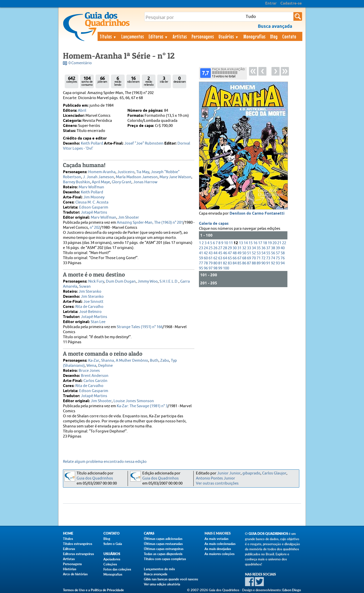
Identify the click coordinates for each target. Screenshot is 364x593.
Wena (91, 366)
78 (206, 263)
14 (246, 243)
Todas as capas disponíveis (163, 554)
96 (206, 268)
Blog (274, 36)
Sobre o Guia (113, 544)
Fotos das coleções (117, 569)
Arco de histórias (75, 574)
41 (201, 253)
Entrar (271, 4)
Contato (289, 36)
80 (215, 263)
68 (244, 258)
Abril (82, 111)
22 (284, 243)
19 (270, 243)
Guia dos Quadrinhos (95, 478)
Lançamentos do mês (159, 569)
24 (206, 248)
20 (275, 243)
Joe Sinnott (93, 302)
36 (263, 248)
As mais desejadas (218, 549)
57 (278, 253)
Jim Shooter (129, 218)
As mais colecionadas (220, 544)
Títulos (108, 36)
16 (255, 243)
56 (273, 253)
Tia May (143, 172)
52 (254, 253)
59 (201, 258)
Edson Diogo (292, 590)
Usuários (229, 36)
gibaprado (251, 473)
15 (251, 243)
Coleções (110, 564)
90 (263, 263)
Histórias (70, 569)
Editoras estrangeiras (78, 554)
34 (254, 248)
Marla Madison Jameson (137, 177)
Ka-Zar (94, 361)
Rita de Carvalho (89, 307)
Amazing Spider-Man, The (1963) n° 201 (150, 223)
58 (283, 253)
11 (231, 243)
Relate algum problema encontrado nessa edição (105, 462)
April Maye (101, 182)
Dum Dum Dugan (121, 281)
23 (201, 248)
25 (211, 248)
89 (259, 263)
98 (215, 268)
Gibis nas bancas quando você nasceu (171, 579)
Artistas (180, 36)
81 (220, 263)
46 (225, 253)
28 (225, 248)
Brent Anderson (95, 376)
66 (235, 258)
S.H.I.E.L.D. (169, 281)
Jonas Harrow (145, 182)
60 (206, 258)
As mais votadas (217, 539)
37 (268, 248)
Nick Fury (96, 281)
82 (225, 263)
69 (249, 258)
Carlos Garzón (95, 381)
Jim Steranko (90, 292)
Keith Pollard (92, 143)
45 (220, 253)
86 (244, 263)
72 (263, 258)
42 (206, 253)
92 (273, 263)
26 (215, 248)
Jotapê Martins (94, 212)
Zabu (165, 361)
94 (283, 263)
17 (260, 243)
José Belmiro (90, 312)
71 (259, 258)
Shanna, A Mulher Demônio (125, 361)
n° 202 (95, 228)
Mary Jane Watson (175, 177)
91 (268, 263)
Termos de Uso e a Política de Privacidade (93, 590)
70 (254, 258)
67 (239, 258)
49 (239, 253)
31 (239, 248)
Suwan (85, 287)
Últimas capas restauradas (163, 544)
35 (259, 248)
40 (283, 248)
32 (244, 248)
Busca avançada (156, 574)
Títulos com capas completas (165, 559)
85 (239, 263)
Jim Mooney (94, 197)
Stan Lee (98, 322)
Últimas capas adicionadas (163, 539)
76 (283, 258)
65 (230, 258)
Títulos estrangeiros (78, 544)
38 (273, 248)
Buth (154, 361)
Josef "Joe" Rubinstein (144, 143)
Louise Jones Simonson (134, 401)
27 (220, 248)
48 (235, 253)
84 (235, 263)
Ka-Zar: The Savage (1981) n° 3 (142, 406)
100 (226, 268)
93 (278, 263)
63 (220, 258)
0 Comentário (80, 63)
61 (211, 258)
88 (254, 263)
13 (241, 243)
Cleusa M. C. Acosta (92, 202)
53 (259, 253)
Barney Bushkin (76, 182)
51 (249, 253)
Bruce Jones (89, 371)
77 (201, 263)
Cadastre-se (291, 4)
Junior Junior (229, 473)
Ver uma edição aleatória (162, 584)
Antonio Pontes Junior (215, 478)
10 (226, 243)
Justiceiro (126, 172)
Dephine (105, 366)
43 (211, 253)
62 (215, 258)
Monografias (255, 36)
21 (279, 243)
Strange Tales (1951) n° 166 (140, 327)
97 (211, 268)
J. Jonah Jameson (98, 177)
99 (220, 268)
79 (211, 263)
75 (278, 258)
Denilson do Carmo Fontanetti (257, 214)
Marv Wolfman (91, 187)
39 (278, 248)
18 (265, 243)
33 (249, 248)
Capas (149, 533)
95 (201, 268)
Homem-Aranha (102, 172)
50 (244, 253)
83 (230, 263)
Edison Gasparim (94, 207)
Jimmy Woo (148, 281)
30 (235, 248)
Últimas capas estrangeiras (164, 549)
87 (249, 263)
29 (230, 248)
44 (215, 253)
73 (268, 258)
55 (268, 253)
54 (263, 253)
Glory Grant (122, 182)
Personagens (203, 36)
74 (273, 258)
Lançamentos (133, 36)
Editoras (158, 36)
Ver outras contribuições (217, 483)
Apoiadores (112, 559)
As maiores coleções (220, 554)
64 (225, 258)
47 (230, 253)
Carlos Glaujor (274, 473)
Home (68, 533)
